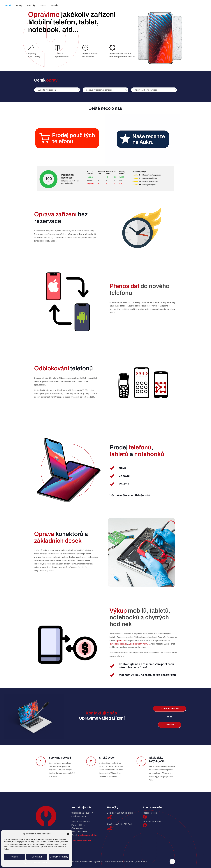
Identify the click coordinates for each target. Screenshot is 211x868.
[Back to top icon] (172, 862)
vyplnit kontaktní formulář (139, 644)
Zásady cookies (26, 863)
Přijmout (14, 857)
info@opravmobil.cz (88, 835)
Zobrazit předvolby (59, 857)
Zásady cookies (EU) (81, 841)
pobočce (121, 641)
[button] (68, 834)
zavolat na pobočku (119, 644)
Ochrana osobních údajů (43, 863)
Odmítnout (37, 857)
